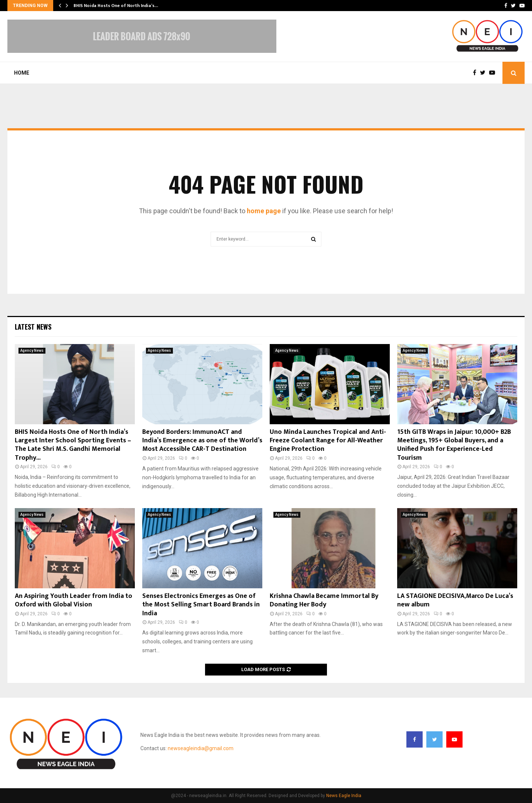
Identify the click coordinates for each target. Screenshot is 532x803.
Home (22, 73)
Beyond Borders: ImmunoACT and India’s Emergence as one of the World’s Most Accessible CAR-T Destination (202, 441)
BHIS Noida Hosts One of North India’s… (116, 6)
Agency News (32, 351)
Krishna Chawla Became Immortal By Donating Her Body (324, 600)
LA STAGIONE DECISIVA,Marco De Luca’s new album (455, 600)
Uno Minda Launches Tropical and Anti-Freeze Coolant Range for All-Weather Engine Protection (328, 441)
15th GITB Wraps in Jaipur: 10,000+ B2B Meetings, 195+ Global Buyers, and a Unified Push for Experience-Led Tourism (454, 445)
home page (264, 211)
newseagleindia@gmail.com (201, 748)
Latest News (33, 327)
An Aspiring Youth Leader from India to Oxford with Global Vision (74, 600)
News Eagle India (344, 796)
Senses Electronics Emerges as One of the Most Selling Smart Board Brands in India (201, 605)
